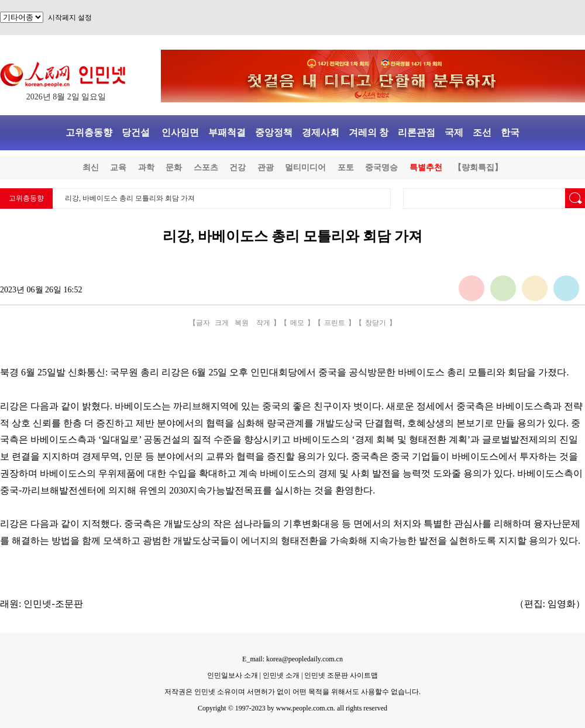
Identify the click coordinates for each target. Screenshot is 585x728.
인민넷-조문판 (53, 604)
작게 (263, 323)
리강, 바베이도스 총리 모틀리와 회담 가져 (130, 198)
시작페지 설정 (70, 18)
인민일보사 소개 (233, 675)
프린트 (335, 323)
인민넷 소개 (280, 675)
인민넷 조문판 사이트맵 (341, 675)
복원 (242, 323)
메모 (297, 323)
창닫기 (376, 323)
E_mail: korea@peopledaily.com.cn (292, 659)
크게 (222, 323)
